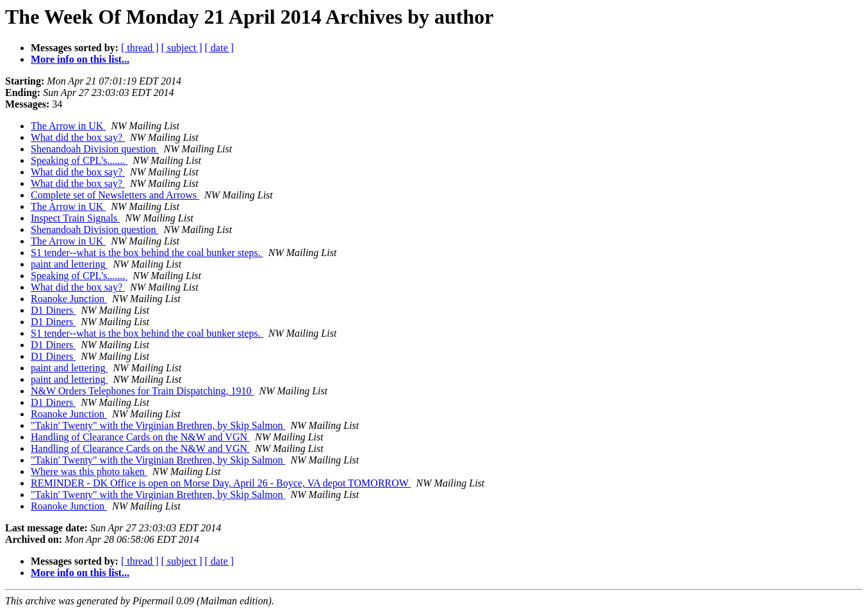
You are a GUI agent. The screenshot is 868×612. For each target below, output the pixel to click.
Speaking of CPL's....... (79, 160)
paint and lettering (69, 264)
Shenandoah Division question (95, 149)
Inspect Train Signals (75, 218)
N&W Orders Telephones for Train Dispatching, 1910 (142, 391)
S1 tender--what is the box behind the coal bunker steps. (147, 253)
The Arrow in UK (68, 126)
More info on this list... (80, 59)
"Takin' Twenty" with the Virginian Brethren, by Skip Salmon (158, 425)
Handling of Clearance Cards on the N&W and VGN (140, 437)
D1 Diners (53, 310)
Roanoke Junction (69, 299)
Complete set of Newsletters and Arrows (115, 195)
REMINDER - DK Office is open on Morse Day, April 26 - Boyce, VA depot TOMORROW (221, 483)
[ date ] (219, 48)
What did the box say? (78, 137)
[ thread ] (140, 48)
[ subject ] (182, 48)
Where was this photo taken (89, 471)
